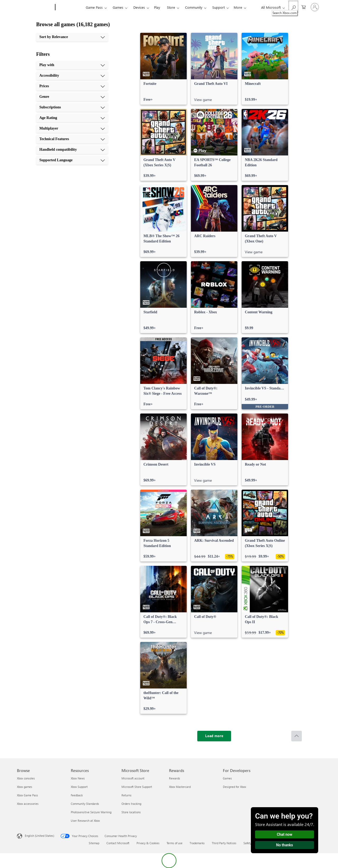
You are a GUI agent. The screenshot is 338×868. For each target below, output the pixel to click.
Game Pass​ (94, 7)
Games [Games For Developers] (227, 778)
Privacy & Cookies (148, 843)
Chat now (285, 834)
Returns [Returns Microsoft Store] (126, 795)
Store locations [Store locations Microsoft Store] (131, 812)
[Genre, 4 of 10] (72, 97)
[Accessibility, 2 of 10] (72, 76)
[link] (163, 69)
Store (171, 7)
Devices (139, 7)
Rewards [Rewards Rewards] (175, 778)
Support (219, 7)
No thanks (285, 845)
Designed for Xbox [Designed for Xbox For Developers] (234, 787)
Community (194, 7)
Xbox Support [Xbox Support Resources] (79, 787)
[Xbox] (70, 7)
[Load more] (214, 736)
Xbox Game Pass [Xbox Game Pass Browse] (27, 795)
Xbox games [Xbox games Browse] (25, 787)
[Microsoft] (35, 7)
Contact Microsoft (118, 843)
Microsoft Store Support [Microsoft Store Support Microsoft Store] (137, 787)
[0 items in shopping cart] (304, 7)
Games (118, 7)
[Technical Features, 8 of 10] (72, 139)
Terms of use (175, 843)
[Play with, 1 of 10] (72, 65)
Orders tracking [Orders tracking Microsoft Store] (131, 804)
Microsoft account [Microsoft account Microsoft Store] (133, 778)
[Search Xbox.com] (293, 7)
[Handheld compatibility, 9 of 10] (72, 150)
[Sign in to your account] (315, 7)
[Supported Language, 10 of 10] (72, 160)
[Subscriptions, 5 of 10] (72, 107)
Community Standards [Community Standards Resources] (85, 804)
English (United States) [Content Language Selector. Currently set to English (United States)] (39, 836)
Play (157, 7)
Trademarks (197, 843)
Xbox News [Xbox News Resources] (78, 778)
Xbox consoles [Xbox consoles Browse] (26, 778)
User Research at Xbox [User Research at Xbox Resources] (85, 821)
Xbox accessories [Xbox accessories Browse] (28, 804)
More (238, 7)
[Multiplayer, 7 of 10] (72, 128)
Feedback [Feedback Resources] (77, 795)
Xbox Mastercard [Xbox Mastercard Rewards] (180, 787)
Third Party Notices (224, 843)
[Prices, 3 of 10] (72, 86)
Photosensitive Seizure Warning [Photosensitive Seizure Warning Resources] (91, 812)
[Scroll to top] (297, 736)
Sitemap (94, 843)
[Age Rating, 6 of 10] (72, 118)
